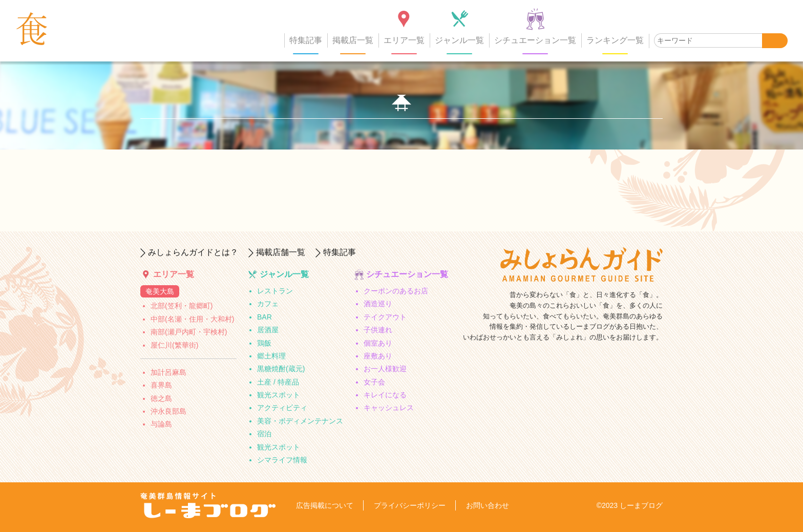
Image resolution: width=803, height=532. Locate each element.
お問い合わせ (488, 505)
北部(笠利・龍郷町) (182, 306)
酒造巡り (378, 304)
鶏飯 (264, 343)
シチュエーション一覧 (535, 40)
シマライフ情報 (282, 460)
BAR (265, 317)
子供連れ (378, 330)
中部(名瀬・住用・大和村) (192, 319)
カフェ (268, 304)
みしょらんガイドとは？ (193, 252)
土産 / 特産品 (278, 382)
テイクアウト (385, 317)
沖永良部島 (168, 411)
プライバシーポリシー (410, 505)
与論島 (161, 424)
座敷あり (378, 356)
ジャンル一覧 (459, 40)
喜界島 (161, 385)
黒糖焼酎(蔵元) (281, 369)
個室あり (378, 343)
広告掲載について (325, 505)
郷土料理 (271, 356)
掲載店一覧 (353, 40)
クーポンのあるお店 (396, 291)
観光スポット (279, 395)
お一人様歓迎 (385, 369)
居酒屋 (268, 330)
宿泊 (264, 434)
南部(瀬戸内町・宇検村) (189, 332)
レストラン (275, 291)
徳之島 (161, 398)
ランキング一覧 (615, 40)
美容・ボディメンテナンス (300, 421)
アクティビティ (282, 408)
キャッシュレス (389, 408)
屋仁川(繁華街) (174, 345)
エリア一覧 (404, 40)
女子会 (374, 382)
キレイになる (385, 395)
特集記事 (306, 40)
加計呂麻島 (168, 372)
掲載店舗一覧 (281, 252)
